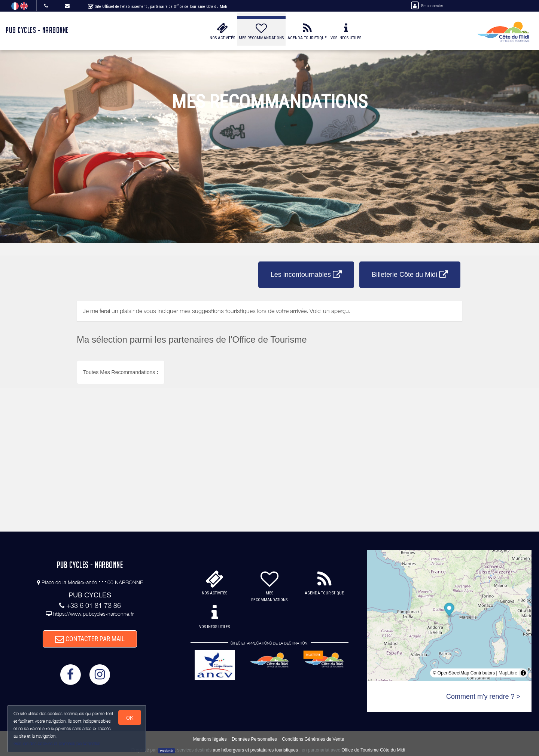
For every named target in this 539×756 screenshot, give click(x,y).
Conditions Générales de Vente (313, 739)
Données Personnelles (254, 739)
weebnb (167, 750)
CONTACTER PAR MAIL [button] (90, 639)
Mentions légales (210, 739)
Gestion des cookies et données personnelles (57, 743)
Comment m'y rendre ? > (483, 697)
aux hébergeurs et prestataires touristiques (255, 750)
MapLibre (508, 673)
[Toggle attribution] (523, 673)
